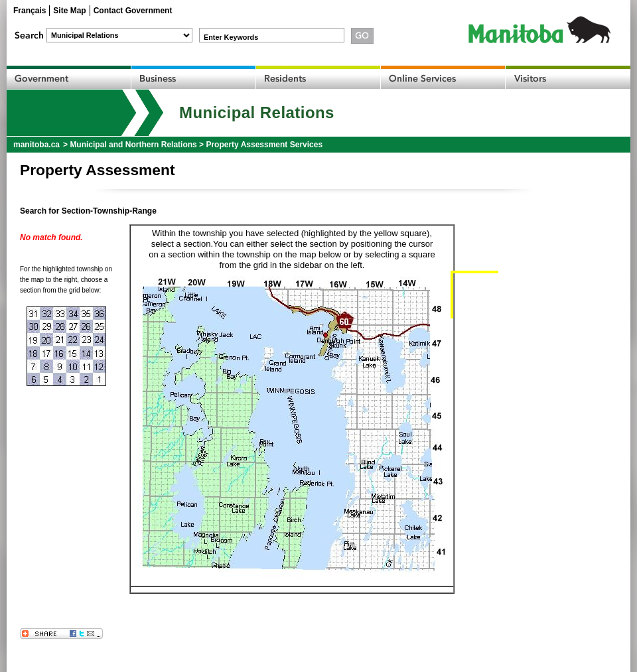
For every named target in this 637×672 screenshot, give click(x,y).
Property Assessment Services (264, 145)
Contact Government (133, 11)
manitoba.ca (36, 145)
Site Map (69, 11)
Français (30, 11)
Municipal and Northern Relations (133, 145)
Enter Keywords (231, 37)
